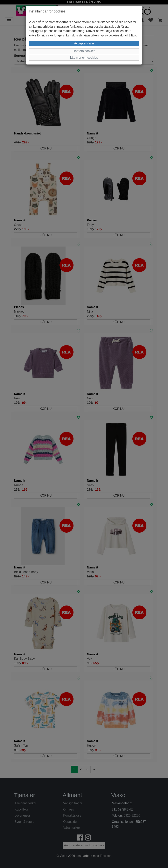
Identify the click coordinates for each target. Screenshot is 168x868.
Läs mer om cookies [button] (84, 58)
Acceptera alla (84, 43)
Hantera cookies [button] (84, 51)
